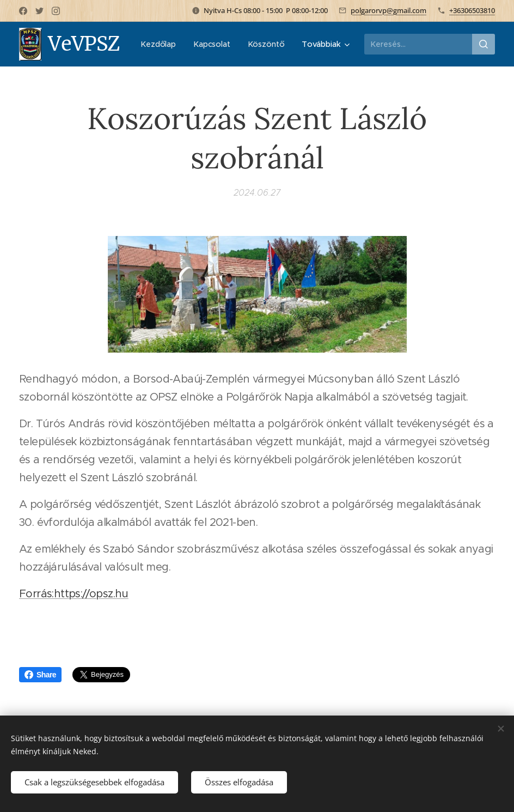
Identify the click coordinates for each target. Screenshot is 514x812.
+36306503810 (472, 10)
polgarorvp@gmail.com (388, 10)
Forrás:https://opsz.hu (74, 594)
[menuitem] (214, 44)
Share (40, 675)
